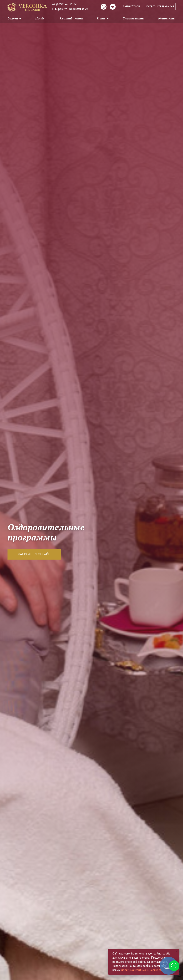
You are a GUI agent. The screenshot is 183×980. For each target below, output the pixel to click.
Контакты (167, 18)
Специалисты (133, 18)
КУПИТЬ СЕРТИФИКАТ (160, 6)
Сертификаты (71, 18)
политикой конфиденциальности (142, 970)
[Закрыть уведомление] (177, 951)
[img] (27, 7)
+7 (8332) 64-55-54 (64, 4)
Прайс (40, 18)
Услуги (13, 18)
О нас (101, 18)
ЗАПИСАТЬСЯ (131, 6)
